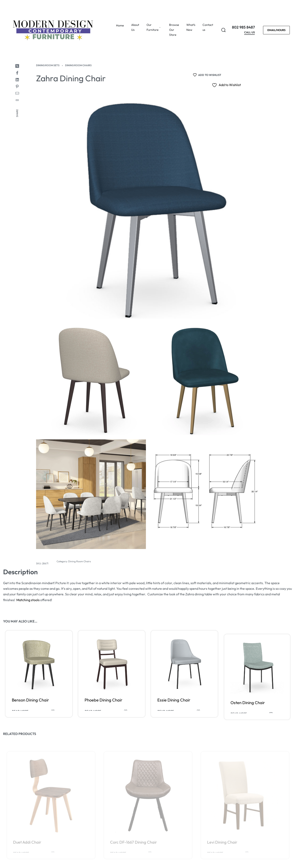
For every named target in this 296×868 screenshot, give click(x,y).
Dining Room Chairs (78, 65)
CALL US (249, 32)
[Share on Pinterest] (17, 86)
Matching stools (28, 600)
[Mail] (17, 93)
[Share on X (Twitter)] (17, 66)
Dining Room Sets (48, 65)
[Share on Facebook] (17, 73)
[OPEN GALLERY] (148, 210)
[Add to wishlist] (207, 75)
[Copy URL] (17, 100)
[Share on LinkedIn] (17, 80)
